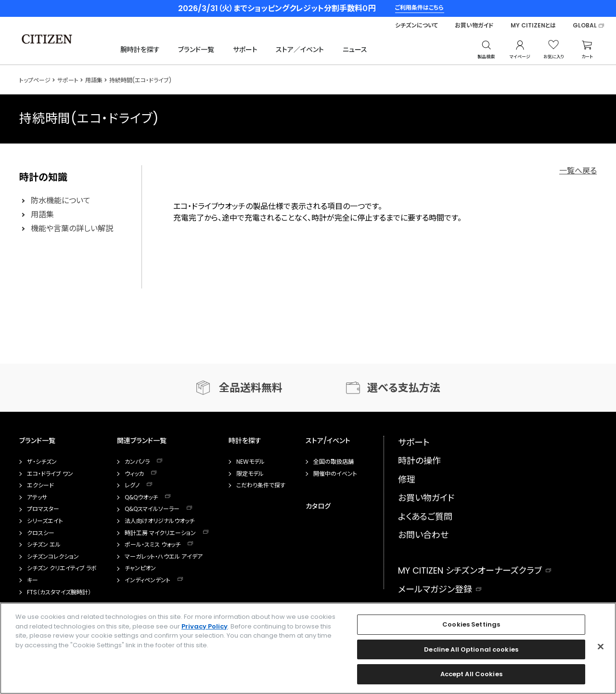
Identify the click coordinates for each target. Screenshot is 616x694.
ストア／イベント (300, 50)
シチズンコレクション (53, 557)
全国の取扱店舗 (334, 462)
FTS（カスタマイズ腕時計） (59, 592)
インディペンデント (148, 580)
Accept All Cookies (471, 674)
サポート (245, 50)
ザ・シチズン (42, 462)
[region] (308, 648)
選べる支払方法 (404, 388)
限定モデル (250, 474)
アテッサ (37, 498)
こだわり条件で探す (261, 485)
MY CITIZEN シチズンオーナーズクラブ (470, 570)
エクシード (40, 485)
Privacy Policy (205, 626)
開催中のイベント (335, 474)
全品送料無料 (251, 388)
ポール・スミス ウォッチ (153, 545)
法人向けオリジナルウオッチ (160, 521)
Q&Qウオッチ (141, 498)
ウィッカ (134, 474)
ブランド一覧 (196, 50)
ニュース (355, 50)
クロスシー (41, 533)
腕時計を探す (140, 50)
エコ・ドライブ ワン (50, 474)
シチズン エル (44, 545)
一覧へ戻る (578, 171)
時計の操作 (419, 461)
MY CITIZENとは (533, 26)
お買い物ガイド (474, 26)
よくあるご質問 (425, 517)
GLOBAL (585, 26)
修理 (407, 479)
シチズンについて (417, 26)
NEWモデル (250, 462)
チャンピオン (140, 568)
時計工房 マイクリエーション (160, 533)
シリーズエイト (45, 521)
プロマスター (43, 509)
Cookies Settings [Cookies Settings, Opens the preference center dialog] (471, 624)
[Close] (601, 647)
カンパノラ (137, 462)
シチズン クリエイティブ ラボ (62, 568)
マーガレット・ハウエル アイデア (164, 557)
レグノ (132, 485)
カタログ (318, 506)
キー (32, 580)
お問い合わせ (423, 535)
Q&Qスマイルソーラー (152, 509)
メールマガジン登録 (435, 589)
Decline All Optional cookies (471, 649)
